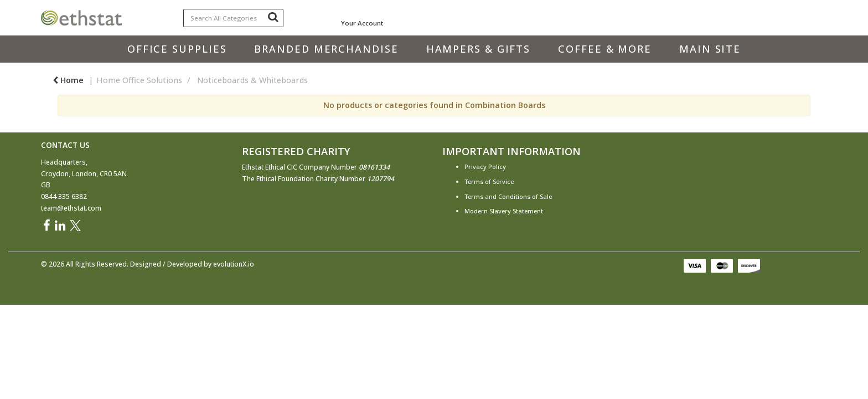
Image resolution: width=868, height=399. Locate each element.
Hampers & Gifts (479, 49)
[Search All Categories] (234, 18)
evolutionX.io (234, 264)
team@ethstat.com (71, 208)
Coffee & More (605, 49)
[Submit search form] (273, 17)
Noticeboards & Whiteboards (252, 80)
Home (68, 80)
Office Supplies (177, 49)
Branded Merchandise (326, 49)
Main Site (710, 49)
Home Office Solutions (139, 80)
